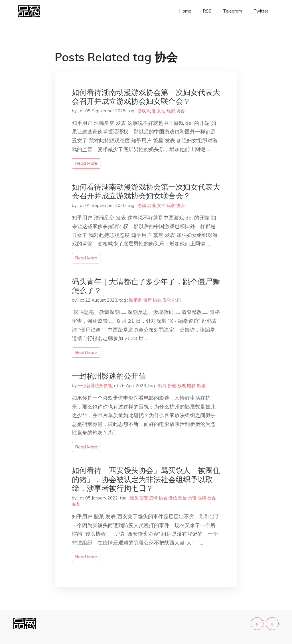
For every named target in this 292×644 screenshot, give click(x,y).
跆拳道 (136, 300)
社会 (212, 498)
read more (86, 163)
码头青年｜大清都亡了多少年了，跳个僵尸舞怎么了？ (146, 286)
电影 (191, 386)
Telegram (233, 11)
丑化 (167, 300)
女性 (161, 111)
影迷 (201, 386)
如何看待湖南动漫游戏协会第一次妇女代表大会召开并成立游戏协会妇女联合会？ (146, 97)
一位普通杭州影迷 (95, 386)
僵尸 (147, 300)
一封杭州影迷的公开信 (109, 376)
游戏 (142, 111)
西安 (144, 498)
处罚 (177, 300)
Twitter (261, 11)
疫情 (153, 498)
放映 (182, 386)
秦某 (76, 504)
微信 (173, 498)
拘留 (192, 498)
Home (185, 11)
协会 (181, 111)
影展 (162, 386)
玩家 (171, 111)
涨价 (182, 498)
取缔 (202, 498)
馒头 (134, 498)
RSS (207, 11)
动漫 (151, 111)
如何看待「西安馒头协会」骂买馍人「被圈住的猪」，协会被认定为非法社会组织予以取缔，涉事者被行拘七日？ (146, 479)
